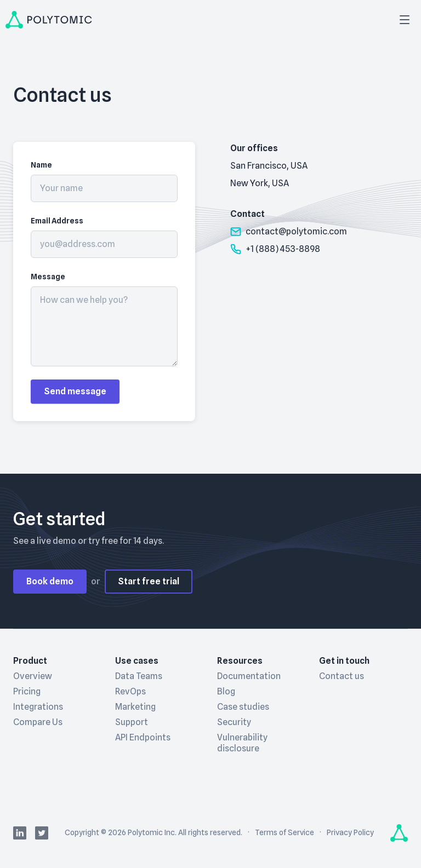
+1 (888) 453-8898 (275, 249)
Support (132, 722)
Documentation (249, 676)
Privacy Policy (350, 832)
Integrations (38, 707)
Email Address (57, 221)
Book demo (50, 581)
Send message (75, 391)
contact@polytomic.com (289, 232)
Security (234, 722)
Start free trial (149, 581)
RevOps (130, 691)
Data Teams (139, 676)
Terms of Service (285, 832)
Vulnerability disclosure (242, 743)
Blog (226, 691)
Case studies (243, 707)
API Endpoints (143, 737)
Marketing (135, 707)
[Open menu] (405, 20)
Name (41, 165)
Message (48, 277)
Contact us (342, 676)
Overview (33, 676)
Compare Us (38, 722)
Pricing (27, 691)
